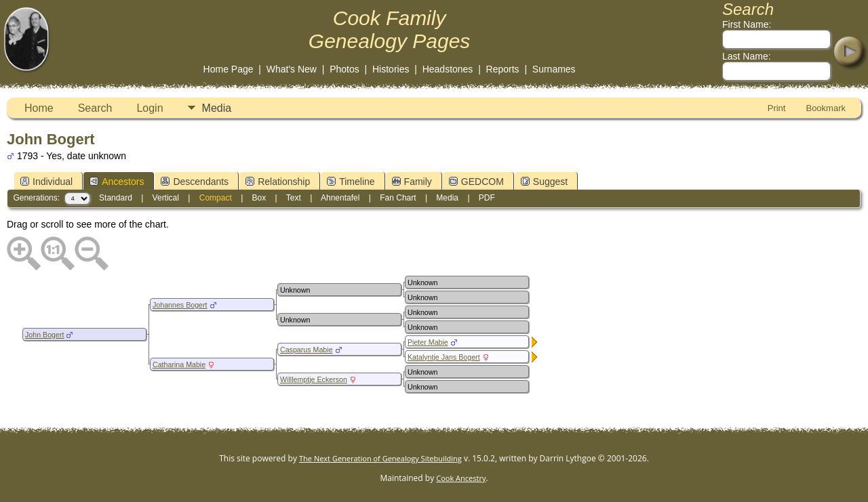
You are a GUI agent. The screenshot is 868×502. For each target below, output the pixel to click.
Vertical (166, 198)
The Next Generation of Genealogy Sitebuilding (380, 458)
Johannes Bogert (180, 305)
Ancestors (117, 182)
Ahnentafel (340, 198)
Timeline (351, 182)
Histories (391, 69)
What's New (292, 69)
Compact (216, 198)
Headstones (448, 69)
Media (217, 108)
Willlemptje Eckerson (314, 379)
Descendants (195, 182)
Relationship (278, 182)
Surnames (554, 69)
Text (294, 198)
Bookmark (826, 108)
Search (95, 108)
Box (259, 198)
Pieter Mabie (428, 342)
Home (39, 108)
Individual (46, 182)
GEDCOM (476, 182)
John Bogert (44, 335)
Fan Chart (398, 198)
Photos (344, 69)
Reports (503, 69)
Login (150, 108)
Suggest (544, 182)
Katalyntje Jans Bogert (444, 357)
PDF (487, 198)
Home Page (229, 69)
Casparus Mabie (307, 350)
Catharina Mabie (179, 364)
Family (412, 182)
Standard (116, 198)
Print (777, 108)
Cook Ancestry (461, 478)
